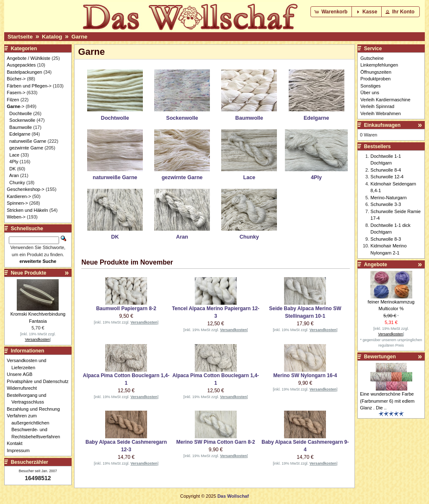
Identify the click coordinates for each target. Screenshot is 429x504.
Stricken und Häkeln (27, 210)
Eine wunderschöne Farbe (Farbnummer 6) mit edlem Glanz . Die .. (387, 401)
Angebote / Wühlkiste (28, 58)
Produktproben (375, 79)
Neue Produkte (29, 273)
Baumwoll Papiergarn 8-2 (126, 309)
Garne (79, 37)
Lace (14, 155)
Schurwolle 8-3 (386, 239)
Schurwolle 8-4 (386, 170)
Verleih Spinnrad (377, 106)
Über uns (370, 93)
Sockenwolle (22, 120)
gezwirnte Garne (26, 148)
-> (16, 106)
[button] (332, 12)
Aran (14, 175)
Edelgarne (20, 134)
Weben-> (16, 217)
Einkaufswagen (382, 125)
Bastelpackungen (24, 72)
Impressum (20, 450)
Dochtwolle (21, 113)
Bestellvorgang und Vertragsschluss (29, 399)
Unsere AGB (22, 374)
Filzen (13, 100)
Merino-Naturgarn (388, 198)
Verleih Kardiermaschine (385, 100)
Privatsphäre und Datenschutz (40, 381)
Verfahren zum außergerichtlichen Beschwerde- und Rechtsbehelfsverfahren (36, 426)
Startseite (20, 37)
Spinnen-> (17, 203)
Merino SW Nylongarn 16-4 (305, 375)
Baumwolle (21, 127)
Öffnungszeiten (376, 72)
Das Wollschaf (233, 496)
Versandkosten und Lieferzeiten (29, 364)
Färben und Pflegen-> (29, 86)
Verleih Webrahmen (380, 113)
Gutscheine (372, 58)
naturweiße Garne (28, 141)
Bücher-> (16, 79)
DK (12, 169)
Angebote (376, 265)
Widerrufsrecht (24, 388)
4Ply (14, 162)
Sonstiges (370, 86)
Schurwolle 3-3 (386, 204)
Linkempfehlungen (379, 65)
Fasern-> (16, 93)
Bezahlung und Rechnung (36, 409)
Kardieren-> (19, 196)
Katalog (52, 37)
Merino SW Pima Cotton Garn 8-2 (216, 442)
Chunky (17, 183)
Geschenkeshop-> (26, 189)
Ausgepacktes (21, 65)
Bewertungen (380, 357)
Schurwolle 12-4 (387, 177)
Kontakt (17, 443)
